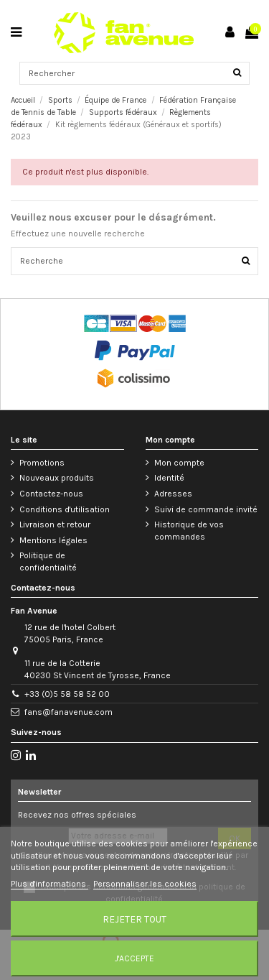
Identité (169, 478)
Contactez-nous (51, 494)
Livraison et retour (55, 524)
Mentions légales (53, 540)
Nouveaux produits (57, 478)
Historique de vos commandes (189, 531)
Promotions (42, 463)
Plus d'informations (49, 884)
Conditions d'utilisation (65, 509)
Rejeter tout (134, 919)
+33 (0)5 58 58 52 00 (67, 694)
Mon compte (179, 463)
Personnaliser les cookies (145, 884)
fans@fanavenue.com (69, 712)
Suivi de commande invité (206, 509)
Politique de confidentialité (48, 561)
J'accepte (134, 958)
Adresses (173, 494)
